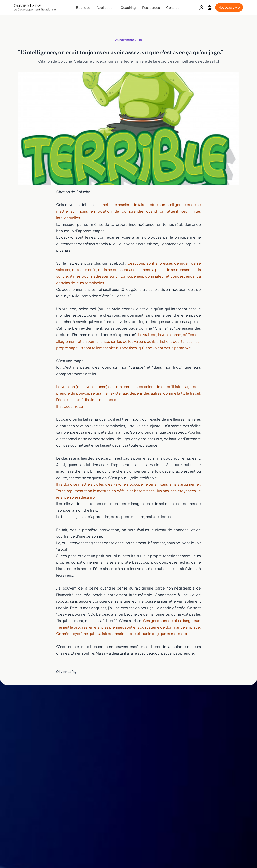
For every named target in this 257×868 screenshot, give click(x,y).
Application (105, 8)
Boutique (83, 8)
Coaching (128, 8)
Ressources (151, 8)
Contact (173, 8)
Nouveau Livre (229, 7)
